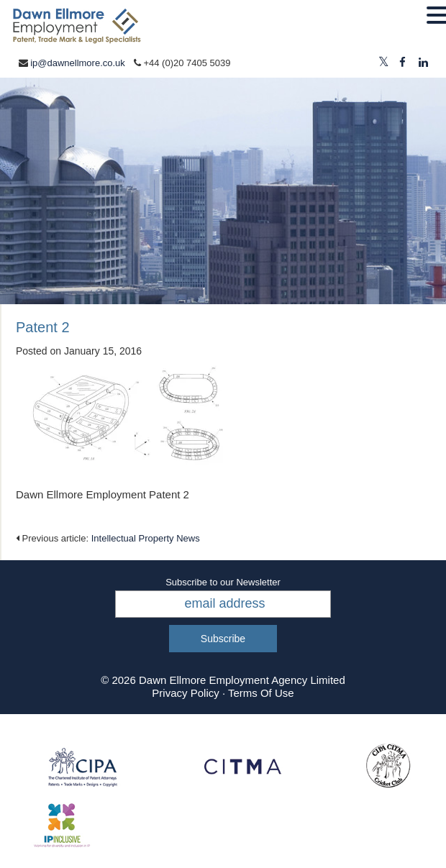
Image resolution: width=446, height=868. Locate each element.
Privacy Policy (185, 693)
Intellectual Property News (146, 538)
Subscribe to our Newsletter (223, 582)
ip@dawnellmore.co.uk (78, 63)
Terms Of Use (261, 693)
